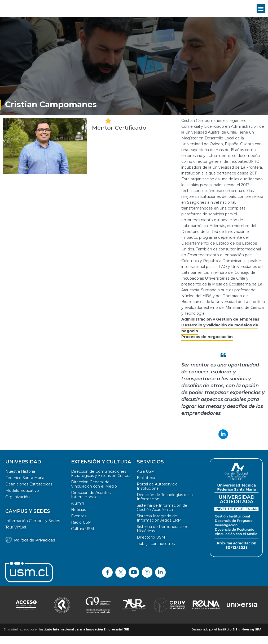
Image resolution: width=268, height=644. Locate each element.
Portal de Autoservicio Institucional (157, 494)
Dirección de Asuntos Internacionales (91, 503)
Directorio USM (151, 545)
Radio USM (81, 531)
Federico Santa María (25, 486)
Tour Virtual (16, 535)
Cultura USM (83, 537)
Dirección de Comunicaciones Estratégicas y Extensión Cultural (101, 482)
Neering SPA (251, 638)
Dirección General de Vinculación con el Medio (94, 492)
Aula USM (146, 480)
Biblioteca (146, 486)
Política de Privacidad (35, 548)
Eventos (79, 524)
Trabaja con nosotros (156, 552)
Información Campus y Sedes (33, 529)
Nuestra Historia (20, 480)
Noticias (78, 518)
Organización (17, 505)
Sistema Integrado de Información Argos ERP (159, 526)
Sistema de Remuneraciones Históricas (164, 537)
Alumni (78, 511)
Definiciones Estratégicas (29, 492)
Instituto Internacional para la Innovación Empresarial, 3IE (84, 638)
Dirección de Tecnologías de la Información (165, 505)
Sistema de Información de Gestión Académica (162, 516)
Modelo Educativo (22, 499)
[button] (261, 12)
